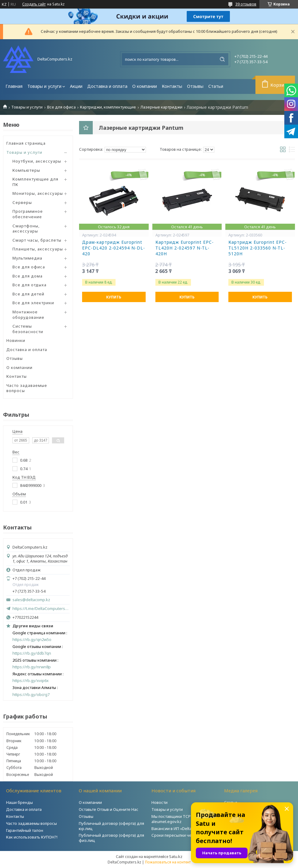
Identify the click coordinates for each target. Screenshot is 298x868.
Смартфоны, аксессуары (26, 229)
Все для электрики (33, 303)
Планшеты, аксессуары (38, 249)
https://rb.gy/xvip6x (31, 681)
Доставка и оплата (107, 86)
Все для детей (28, 294)
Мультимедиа (27, 258)
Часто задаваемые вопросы (27, 388)
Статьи (216, 86)
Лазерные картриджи (161, 107)
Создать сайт (34, 4)
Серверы (22, 202)
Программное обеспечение (28, 214)
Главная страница (26, 143)
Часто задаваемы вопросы (31, 823)
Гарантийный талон (25, 830)
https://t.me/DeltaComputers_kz (41, 608)
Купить (114, 297)
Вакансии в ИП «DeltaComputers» (183, 828)
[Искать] (222, 59)
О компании (145, 86)
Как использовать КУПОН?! (32, 837)
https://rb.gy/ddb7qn (32, 653)
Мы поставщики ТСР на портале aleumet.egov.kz (182, 819)
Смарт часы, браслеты (37, 240)
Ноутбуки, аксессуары (37, 161)
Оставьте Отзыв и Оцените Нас (109, 809)
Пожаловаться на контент (168, 862)
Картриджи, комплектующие (108, 107)
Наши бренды (19, 802)
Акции (76, 86)
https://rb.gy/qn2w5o (32, 640)
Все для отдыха (29, 285)
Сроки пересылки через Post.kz (182, 835)
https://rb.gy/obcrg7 (31, 695)
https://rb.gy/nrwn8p (32, 667)
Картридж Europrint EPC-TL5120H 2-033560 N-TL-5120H (258, 248)
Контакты (172, 86)
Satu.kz (176, 856)
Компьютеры (26, 170)
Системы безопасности (28, 329)
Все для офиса (61, 107)
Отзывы (195, 86)
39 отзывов (246, 4)
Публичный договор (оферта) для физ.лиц (111, 838)
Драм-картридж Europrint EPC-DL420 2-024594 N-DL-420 (114, 248)
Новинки (16, 340)
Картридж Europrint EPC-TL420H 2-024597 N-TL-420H (185, 248)
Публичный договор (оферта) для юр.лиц (111, 826)
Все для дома (28, 276)
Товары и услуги (44, 86)
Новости (159, 802)
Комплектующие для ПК (35, 182)
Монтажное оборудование (28, 315)
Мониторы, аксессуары (38, 193)
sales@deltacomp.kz (31, 600)
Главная (14, 86)
